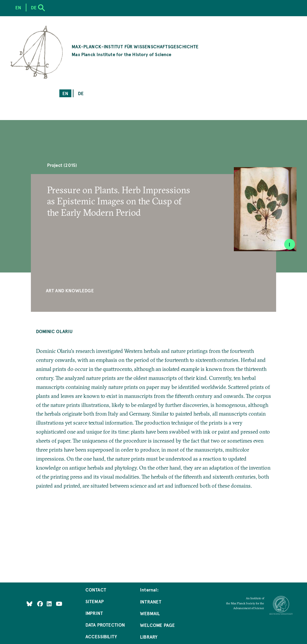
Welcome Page (157, 625)
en (65, 93)
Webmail (150, 613)
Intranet (151, 602)
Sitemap (95, 601)
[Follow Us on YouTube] (59, 603)
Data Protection (105, 625)
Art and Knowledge (70, 290)
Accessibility (101, 636)
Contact (96, 590)
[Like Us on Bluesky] (30, 603)
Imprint (94, 613)
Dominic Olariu (54, 331)
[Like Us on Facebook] (41, 603)
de (81, 93)
